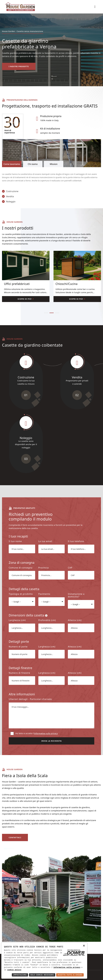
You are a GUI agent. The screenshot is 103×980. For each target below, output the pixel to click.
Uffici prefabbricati (17, 284)
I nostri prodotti (19, 66)
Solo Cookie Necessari (42, 975)
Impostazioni (20, 975)
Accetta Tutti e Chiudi (70, 975)
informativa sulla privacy (67, 967)
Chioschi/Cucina (67, 284)
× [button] (84, 946)
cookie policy (14, 970)
